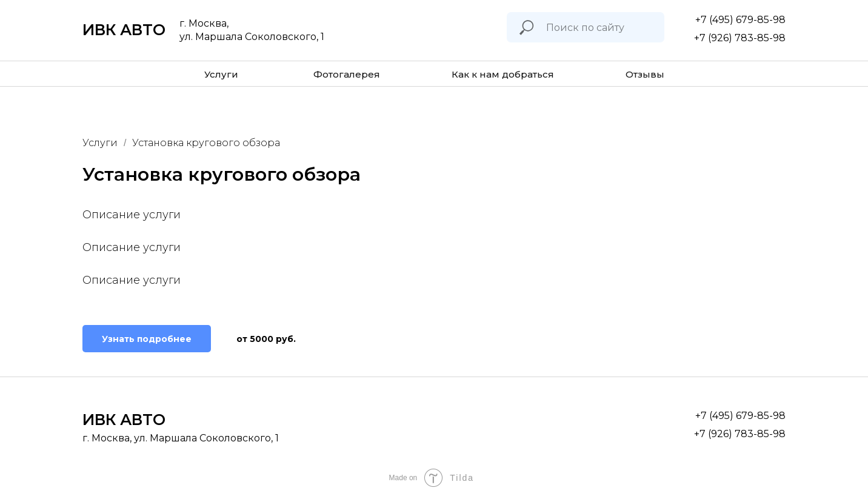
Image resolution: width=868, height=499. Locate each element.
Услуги (221, 74)
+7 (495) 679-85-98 (740, 20)
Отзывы (645, 74)
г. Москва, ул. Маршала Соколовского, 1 (181, 438)
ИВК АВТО (124, 30)
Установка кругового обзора (206, 143)
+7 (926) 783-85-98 (740, 38)
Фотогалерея (347, 74)
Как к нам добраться (503, 74)
